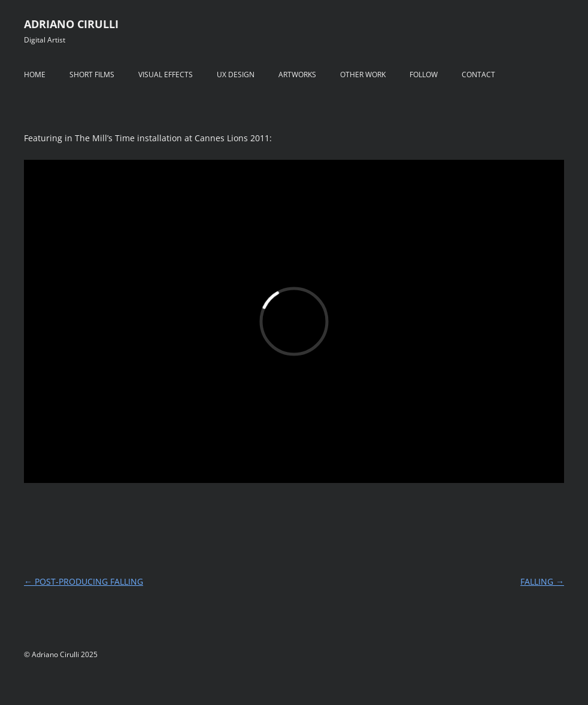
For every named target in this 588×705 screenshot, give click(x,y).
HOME (35, 75)
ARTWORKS (297, 75)
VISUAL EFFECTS (166, 75)
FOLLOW (424, 75)
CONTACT (478, 75)
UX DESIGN (236, 75)
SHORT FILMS (92, 75)
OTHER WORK (363, 75)
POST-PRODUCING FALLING (84, 581)
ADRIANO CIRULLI (71, 24)
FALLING (542, 581)
